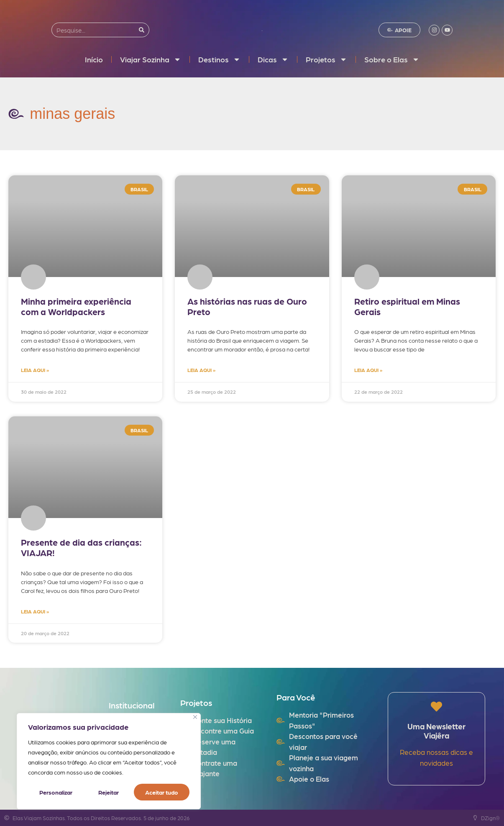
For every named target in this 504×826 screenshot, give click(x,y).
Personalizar (56, 792)
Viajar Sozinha (151, 59)
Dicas (273, 59)
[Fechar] (195, 717)
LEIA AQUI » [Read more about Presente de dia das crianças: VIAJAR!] (35, 611)
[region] (109, 761)
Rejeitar (109, 792)
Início (94, 59)
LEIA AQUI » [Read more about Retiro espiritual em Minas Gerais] (368, 370)
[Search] (142, 30)
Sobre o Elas (392, 59)
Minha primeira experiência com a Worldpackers (76, 306)
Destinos (219, 59)
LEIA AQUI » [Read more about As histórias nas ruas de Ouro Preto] (201, 370)
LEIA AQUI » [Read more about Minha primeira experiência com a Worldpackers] (35, 370)
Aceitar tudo (162, 792)
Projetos (326, 59)
